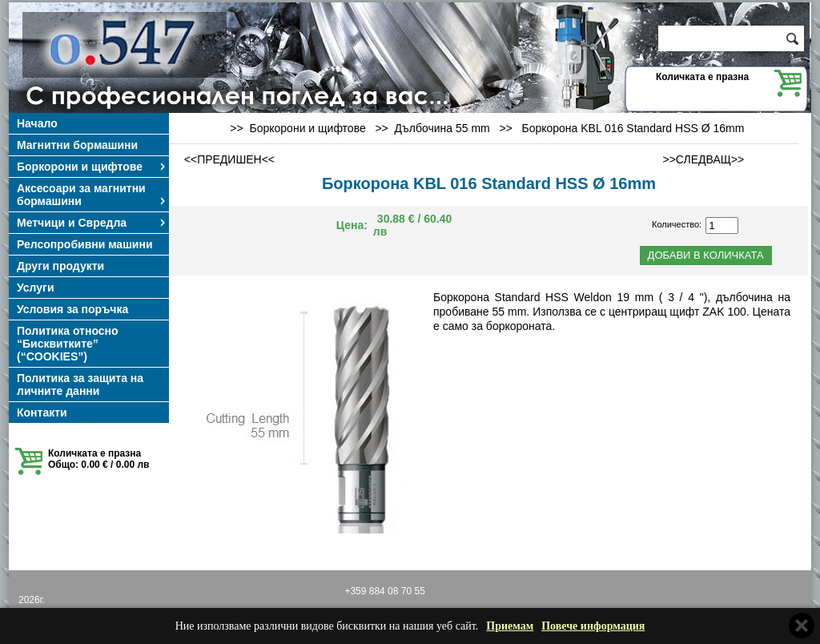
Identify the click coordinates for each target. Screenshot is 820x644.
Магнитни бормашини (77, 145)
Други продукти (60, 266)
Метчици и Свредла (92, 223)
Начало (37, 123)
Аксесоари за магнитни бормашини (92, 195)
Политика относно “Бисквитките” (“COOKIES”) (68, 344)
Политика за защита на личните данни (80, 384)
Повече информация (593, 626)
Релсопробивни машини (85, 244)
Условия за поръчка (72, 309)
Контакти (42, 413)
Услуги (36, 288)
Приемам (510, 626)
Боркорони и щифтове (92, 167)
